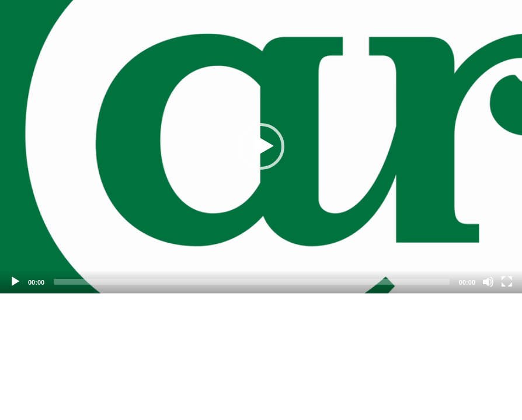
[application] (261, 147)
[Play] (15, 282)
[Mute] (488, 282)
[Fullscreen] (507, 282)
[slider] (252, 282)
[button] (261, 146)
